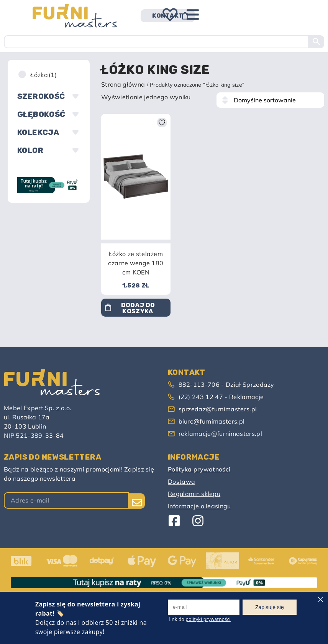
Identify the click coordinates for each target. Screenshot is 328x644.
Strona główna (123, 84)
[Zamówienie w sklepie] (270, 100)
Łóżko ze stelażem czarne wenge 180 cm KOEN (136, 263)
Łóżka (43, 75)
